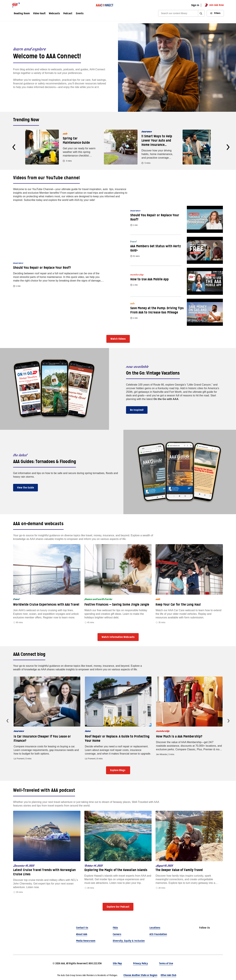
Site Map (117, 963)
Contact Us (82, 928)
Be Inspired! (137, 410)
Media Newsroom (86, 941)
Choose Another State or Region (140, 975)
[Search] (179, 13)
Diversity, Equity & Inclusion (129, 941)
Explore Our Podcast (118, 907)
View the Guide (25, 488)
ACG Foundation (158, 934)
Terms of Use (166, 963)
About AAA (82, 934)
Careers (117, 934)
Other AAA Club (168, 975)
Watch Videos (118, 339)
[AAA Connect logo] (105, 5)
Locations (155, 928)
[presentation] (14, 147)
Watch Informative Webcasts (118, 637)
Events (80, 14)
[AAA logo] (16, 5)
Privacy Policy (140, 963)
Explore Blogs (118, 770)
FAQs (115, 928)
